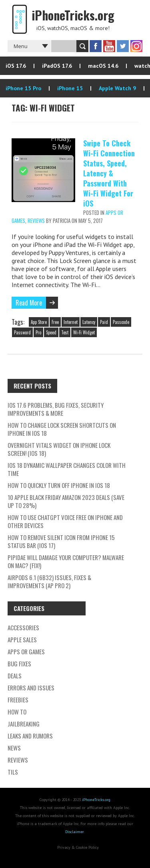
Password (22, 332)
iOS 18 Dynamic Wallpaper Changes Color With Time (67, 469)
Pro (38, 332)
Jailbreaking (24, 724)
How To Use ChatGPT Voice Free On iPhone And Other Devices (65, 521)
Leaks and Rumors (30, 736)
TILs (13, 772)
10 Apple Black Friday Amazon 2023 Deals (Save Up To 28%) (66, 501)
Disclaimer (75, 832)
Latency (89, 322)
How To (17, 712)
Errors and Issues (31, 688)
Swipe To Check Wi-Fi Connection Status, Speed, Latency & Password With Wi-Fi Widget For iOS (109, 173)
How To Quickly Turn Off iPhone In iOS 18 (59, 485)
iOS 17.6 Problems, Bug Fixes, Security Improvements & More (56, 409)
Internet (71, 322)
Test (65, 332)
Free (55, 322)
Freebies (18, 700)
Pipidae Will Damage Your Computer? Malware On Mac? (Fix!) (66, 561)
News (14, 748)
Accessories (23, 627)
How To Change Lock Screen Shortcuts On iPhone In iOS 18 (62, 429)
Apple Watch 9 (117, 88)
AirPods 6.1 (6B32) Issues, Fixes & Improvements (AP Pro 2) (49, 581)
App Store (39, 322)
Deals (15, 676)
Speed (51, 332)
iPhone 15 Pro (23, 88)
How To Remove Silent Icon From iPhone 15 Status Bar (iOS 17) (61, 541)
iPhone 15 (70, 88)
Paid (104, 322)
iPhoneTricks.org (96, 800)
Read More (29, 303)
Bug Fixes (19, 664)
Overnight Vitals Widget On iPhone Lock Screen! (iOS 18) (59, 449)
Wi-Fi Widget (84, 332)
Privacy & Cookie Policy (78, 847)
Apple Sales (22, 639)
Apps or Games (26, 652)
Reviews (36, 221)
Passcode (121, 322)
